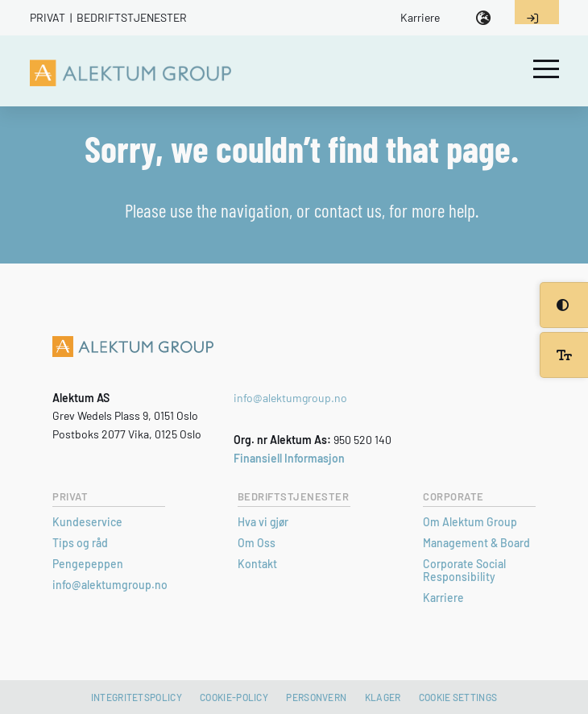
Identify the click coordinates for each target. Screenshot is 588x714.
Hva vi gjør (263, 522)
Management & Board (476, 543)
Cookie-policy (234, 697)
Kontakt (257, 564)
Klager (383, 697)
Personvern (316, 697)
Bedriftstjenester (132, 17)
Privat (48, 17)
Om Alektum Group (470, 522)
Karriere (420, 17)
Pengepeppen (88, 564)
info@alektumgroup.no (290, 398)
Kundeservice (87, 522)
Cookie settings (458, 697)
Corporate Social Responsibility (464, 570)
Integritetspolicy (137, 697)
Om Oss (257, 543)
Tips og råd (80, 543)
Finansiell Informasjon (289, 458)
